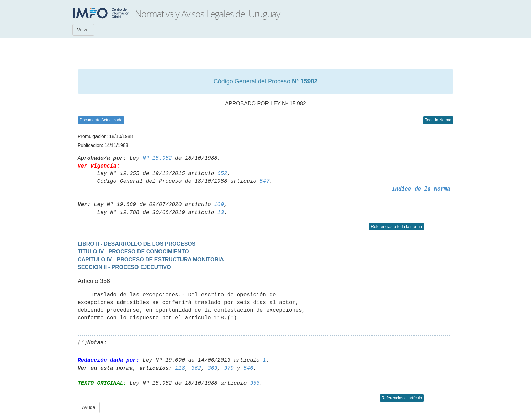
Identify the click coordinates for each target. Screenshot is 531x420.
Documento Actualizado (101, 120)
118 (180, 368)
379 (229, 368)
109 (219, 205)
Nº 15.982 (157, 158)
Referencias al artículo (402, 398)
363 (213, 368)
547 (265, 181)
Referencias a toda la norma (396, 227)
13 (221, 213)
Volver (83, 30)
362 (196, 368)
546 (248, 368)
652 (222, 174)
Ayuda (89, 407)
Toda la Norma (438, 120)
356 (255, 383)
